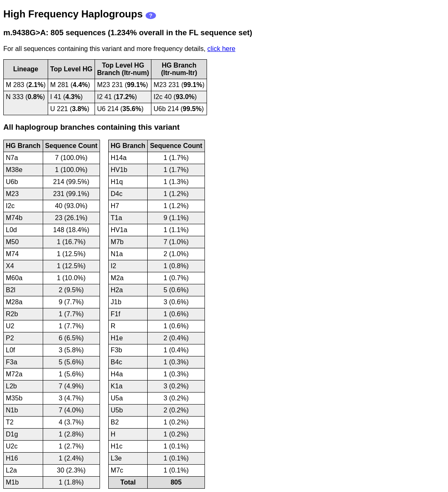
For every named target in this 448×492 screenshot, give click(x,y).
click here (222, 49)
